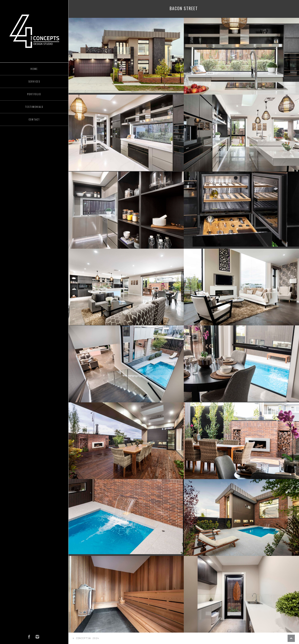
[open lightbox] (126, 55)
